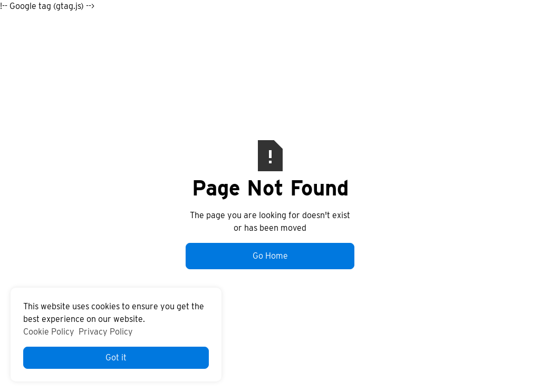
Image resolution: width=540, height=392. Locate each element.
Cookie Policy (49, 332)
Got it (116, 357)
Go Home (270, 256)
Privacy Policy (106, 332)
